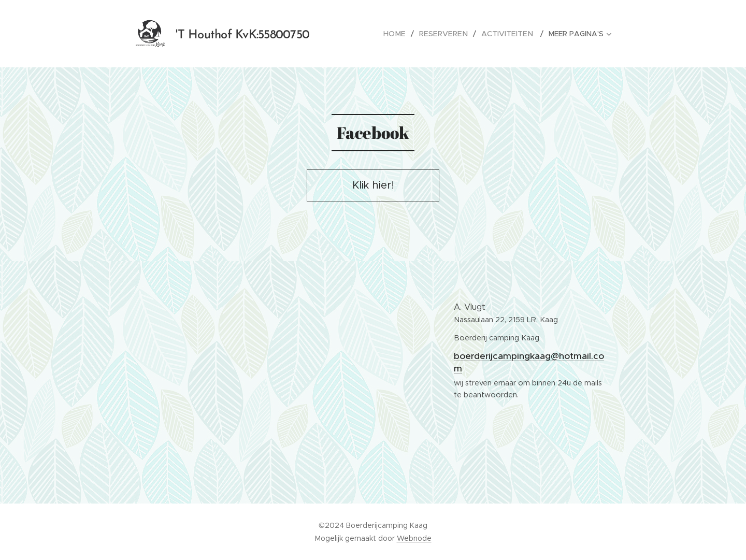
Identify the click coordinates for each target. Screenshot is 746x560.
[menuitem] (402, 34)
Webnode (414, 538)
